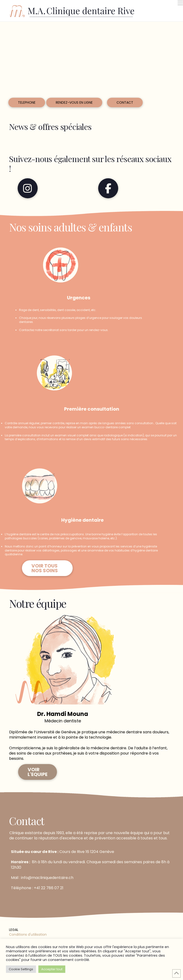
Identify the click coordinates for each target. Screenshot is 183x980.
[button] (180, 3)
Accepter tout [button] (52, 969)
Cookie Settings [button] (21, 969)
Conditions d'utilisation (28, 934)
